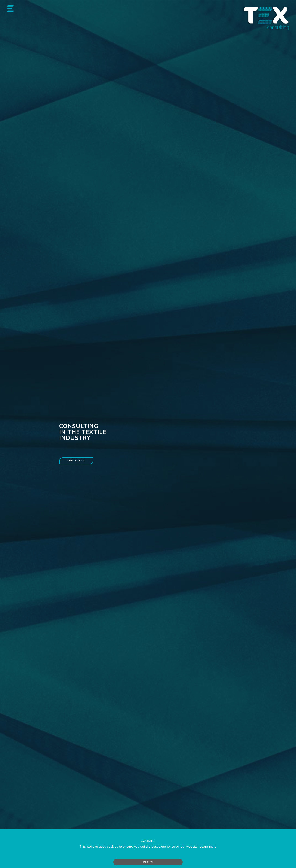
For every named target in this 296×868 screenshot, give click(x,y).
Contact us (76, 461)
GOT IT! (148, 862)
